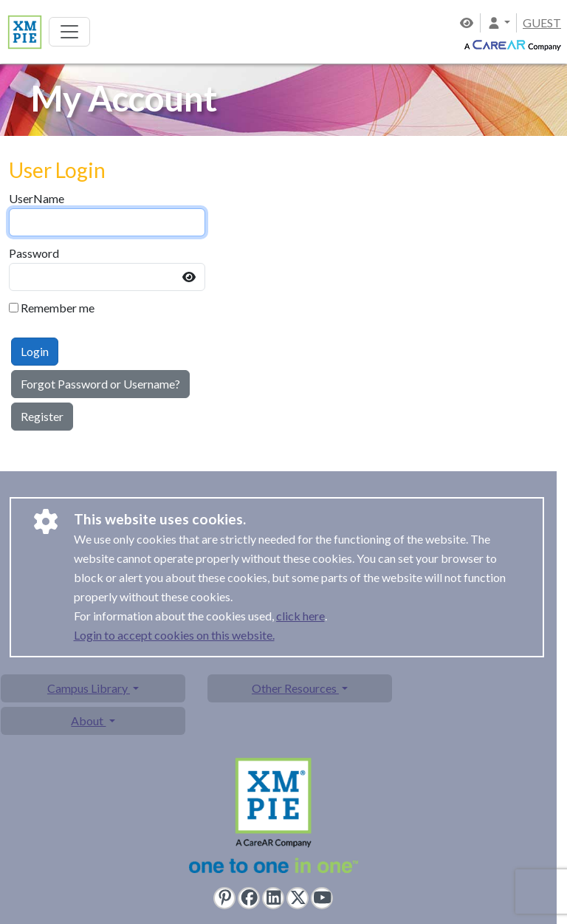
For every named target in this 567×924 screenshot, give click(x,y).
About (88, 721)
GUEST (542, 23)
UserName (37, 198)
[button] (498, 23)
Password (34, 253)
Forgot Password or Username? (100, 384)
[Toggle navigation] (69, 32)
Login (35, 351)
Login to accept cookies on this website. (174, 635)
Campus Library (89, 688)
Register (42, 416)
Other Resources (295, 688)
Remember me (58, 308)
